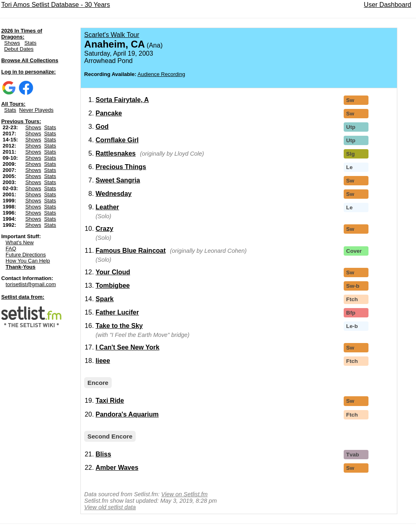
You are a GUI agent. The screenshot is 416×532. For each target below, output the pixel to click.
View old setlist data (110, 507)
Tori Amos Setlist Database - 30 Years (56, 5)
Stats (30, 43)
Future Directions (26, 255)
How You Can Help (28, 261)
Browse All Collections (30, 60)
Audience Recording (161, 74)
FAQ (11, 249)
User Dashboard (388, 5)
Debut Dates (19, 49)
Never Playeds (36, 110)
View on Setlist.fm (184, 494)
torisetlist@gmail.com (31, 284)
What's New (20, 242)
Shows (12, 43)
